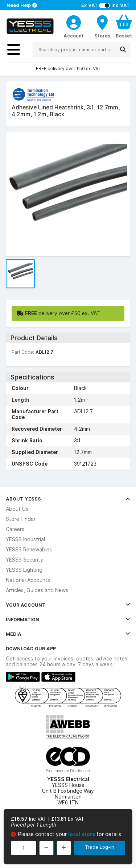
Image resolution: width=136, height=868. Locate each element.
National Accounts (28, 580)
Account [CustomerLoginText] (74, 36)
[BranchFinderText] (102, 26)
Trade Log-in (100, 847)
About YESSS (68, 499)
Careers (15, 529)
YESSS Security (24, 560)
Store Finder (21, 519)
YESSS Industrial (25, 539)
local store (82, 834)
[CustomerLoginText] (74, 21)
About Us (17, 509)
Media (68, 634)
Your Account (68, 605)
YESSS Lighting (24, 570)
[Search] (123, 49)
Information (68, 619)
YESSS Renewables (29, 550)
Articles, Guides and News (37, 590)
